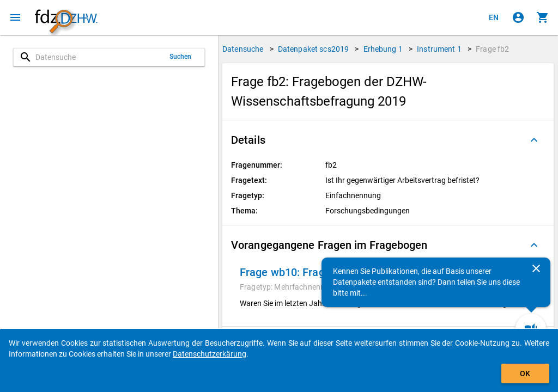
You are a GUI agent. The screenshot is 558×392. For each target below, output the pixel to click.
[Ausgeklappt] (534, 140)
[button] (388, 140)
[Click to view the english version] (494, 17)
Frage (492, 49)
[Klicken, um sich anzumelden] (518, 17)
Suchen (181, 57)
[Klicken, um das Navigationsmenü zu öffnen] (15, 17)
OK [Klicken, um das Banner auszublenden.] (525, 373)
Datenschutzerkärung (210, 354)
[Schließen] (536, 268)
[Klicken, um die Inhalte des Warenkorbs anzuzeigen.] (543, 17)
